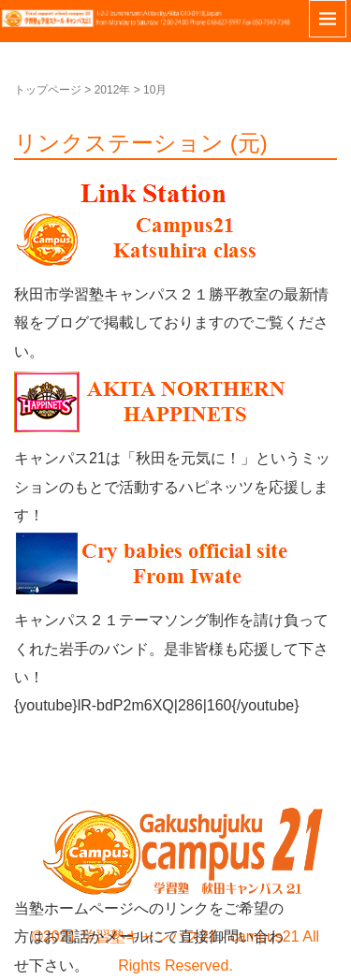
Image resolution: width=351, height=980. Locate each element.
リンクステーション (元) (141, 143)
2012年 (113, 90)
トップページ (48, 90)
